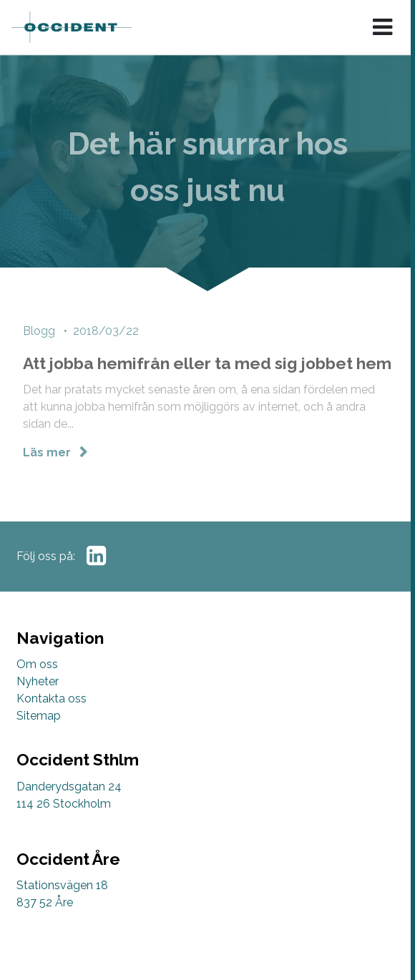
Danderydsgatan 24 (69, 787)
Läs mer (48, 454)
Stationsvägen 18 (62, 885)
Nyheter (38, 681)
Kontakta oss (52, 699)
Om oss (37, 664)
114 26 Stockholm (64, 804)
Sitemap (39, 716)
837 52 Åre (45, 902)
